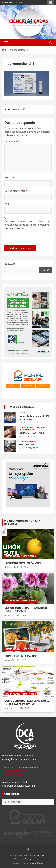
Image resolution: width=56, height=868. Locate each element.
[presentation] (25, 239)
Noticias (25, 413)
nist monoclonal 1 (17, 109)
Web (7, 204)
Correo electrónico (16, 191)
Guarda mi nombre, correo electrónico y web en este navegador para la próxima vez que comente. (27, 225)
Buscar (45, 270)
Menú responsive (51, 3)
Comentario (12, 141)
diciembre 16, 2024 (13, 567)
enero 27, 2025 (26, 437)
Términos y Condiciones (17, 774)
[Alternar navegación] (6, 43)
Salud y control (27, 430)
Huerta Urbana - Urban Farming (21, 556)
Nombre (10, 177)
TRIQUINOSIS (26, 445)
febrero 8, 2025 (26, 423)
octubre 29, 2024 (12, 615)
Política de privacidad (16, 771)
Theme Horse (32, 859)
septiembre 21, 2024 (14, 708)
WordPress (37, 863)
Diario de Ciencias (35, 855)
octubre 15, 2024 (12, 660)
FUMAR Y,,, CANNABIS (31, 433)
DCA (37, 423)
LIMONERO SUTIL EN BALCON (23, 563)
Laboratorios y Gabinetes (33, 427)
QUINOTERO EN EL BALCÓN (21, 656)
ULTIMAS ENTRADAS (21, 407)
